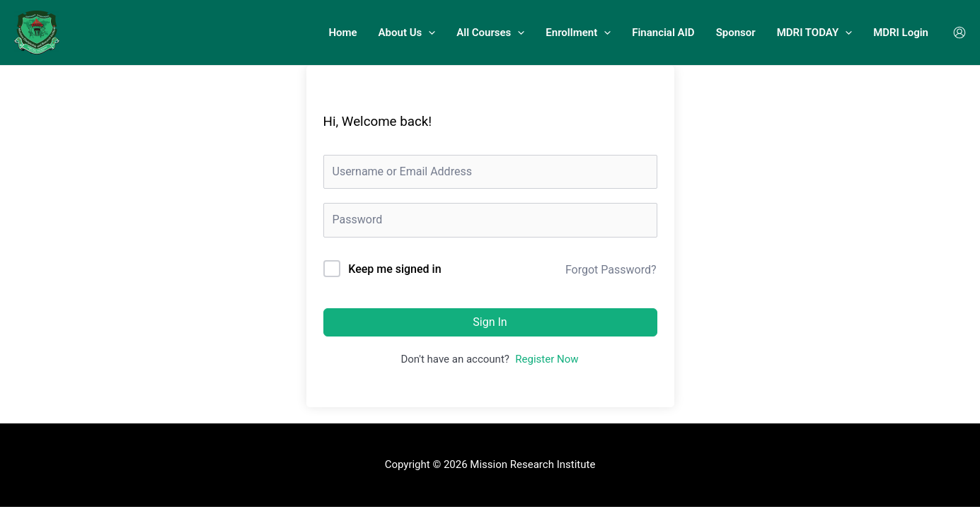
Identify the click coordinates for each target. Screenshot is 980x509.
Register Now (547, 359)
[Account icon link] (959, 33)
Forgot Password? (611, 270)
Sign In (490, 322)
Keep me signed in (394, 269)
